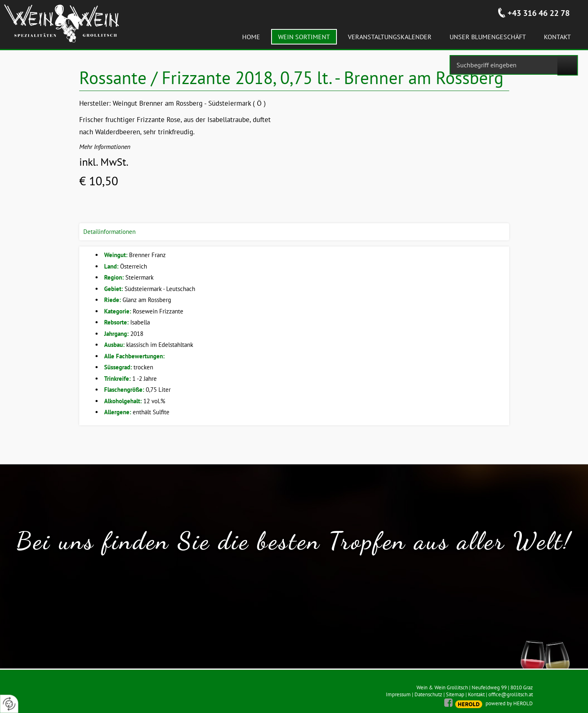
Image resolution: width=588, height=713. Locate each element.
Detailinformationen (109, 232)
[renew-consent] (9, 704)
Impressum (398, 694)
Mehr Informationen (105, 147)
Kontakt (476, 694)
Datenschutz (428, 694)
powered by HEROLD (509, 703)
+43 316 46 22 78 (539, 13)
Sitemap (455, 694)
